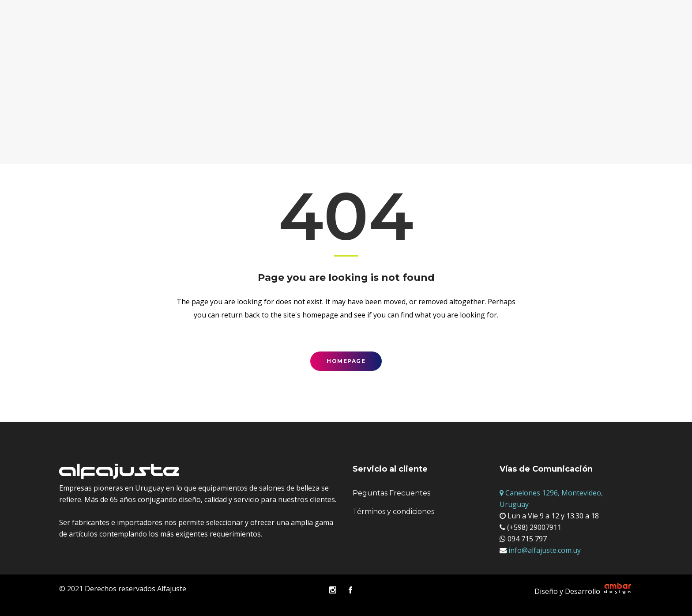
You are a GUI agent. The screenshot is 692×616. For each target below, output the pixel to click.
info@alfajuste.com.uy (544, 550)
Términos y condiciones (393, 512)
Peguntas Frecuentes (391, 493)
